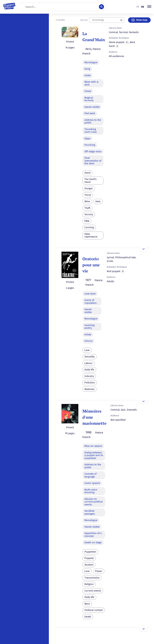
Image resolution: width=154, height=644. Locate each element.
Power (99, 571)
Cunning (89, 227)
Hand (87, 173)
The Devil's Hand (90, 181)
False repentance (91, 235)
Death (88, 617)
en (143, 7)
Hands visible (92, 107)
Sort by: (84, 20)
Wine (87, 201)
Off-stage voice (93, 151)
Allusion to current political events (94, 502)
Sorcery (89, 214)
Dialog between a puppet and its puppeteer (94, 455)
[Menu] (127, 42)
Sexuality (89, 357)
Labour (88, 363)
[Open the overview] (144, 250)
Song (87, 69)
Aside (88, 75)
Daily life (89, 370)
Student (89, 565)
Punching (90, 145)
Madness (89, 389)
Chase (88, 91)
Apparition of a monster (93, 535)
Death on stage (93, 542)
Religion (89, 584)
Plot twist (90, 113)
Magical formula (89, 99)
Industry (89, 376)
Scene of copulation (91, 302)
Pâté (87, 221)
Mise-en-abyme (93, 446)
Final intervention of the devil (93, 161)
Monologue (91, 62)
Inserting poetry (89, 327)
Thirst (88, 195)
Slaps (87, 138)
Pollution (90, 383)
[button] (149, 7)
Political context (94, 610)
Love (87, 350)
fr (138, 7)
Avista (88, 334)
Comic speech (92, 483)
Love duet (90, 294)
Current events (93, 591)
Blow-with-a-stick (92, 83)
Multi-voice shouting (91, 491)
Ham (98, 201)
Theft (87, 208)
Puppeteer (90, 552)
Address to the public (93, 121)
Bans (87, 604)
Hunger (89, 188)
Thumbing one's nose (91, 131)
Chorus (88, 341)
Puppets (89, 558)
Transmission (92, 578)
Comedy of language (90, 475)
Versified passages (90, 512)
